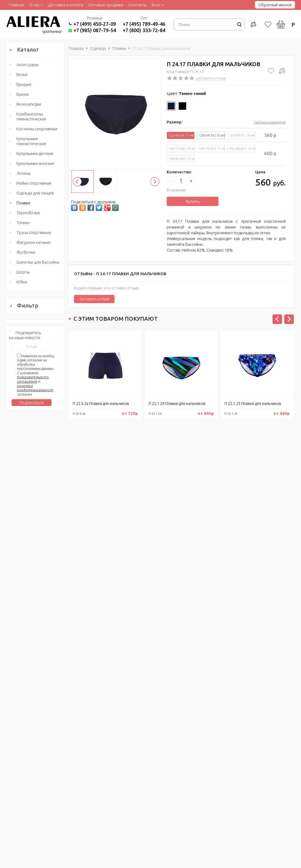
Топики (23, 223)
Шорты (23, 272)
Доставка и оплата (65, 5)
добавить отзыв (211, 78)
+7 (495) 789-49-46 (144, 24)
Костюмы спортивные (37, 129)
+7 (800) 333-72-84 (144, 30)
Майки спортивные (34, 183)
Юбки (22, 282)
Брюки (23, 94)
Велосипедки (29, 104)
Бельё (22, 74)
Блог (156, 5)
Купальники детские (35, 153)
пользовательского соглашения (33, 694)
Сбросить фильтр (35, 618)
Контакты (137, 5)
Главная (16, 5)
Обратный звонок (275, 5)
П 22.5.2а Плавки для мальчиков (101, 404)
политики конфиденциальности (35, 702)
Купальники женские (35, 163)
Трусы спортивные (34, 232)
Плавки (23, 203)
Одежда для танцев (35, 193)
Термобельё (28, 213)
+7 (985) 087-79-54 (95, 30)
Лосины (24, 173)
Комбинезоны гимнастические (31, 116)
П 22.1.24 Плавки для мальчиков (177, 404)
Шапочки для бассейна (38, 262)
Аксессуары (27, 65)
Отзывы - (120, 274)
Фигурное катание (34, 242)
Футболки (26, 252)
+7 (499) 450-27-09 (95, 24)
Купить (193, 201)
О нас (35, 5)
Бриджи (24, 84)
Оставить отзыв (94, 299)
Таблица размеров (270, 122)
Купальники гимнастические (31, 141)
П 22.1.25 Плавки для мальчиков (253, 404)
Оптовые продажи (106, 5)
